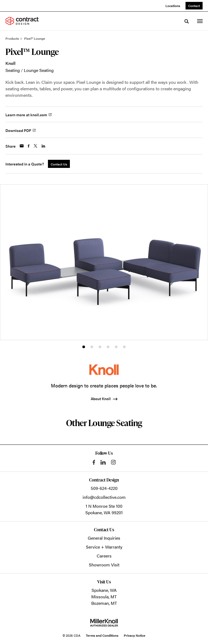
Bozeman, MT (104, 603)
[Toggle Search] (187, 21)
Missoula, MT (104, 597)
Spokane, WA (104, 590)
